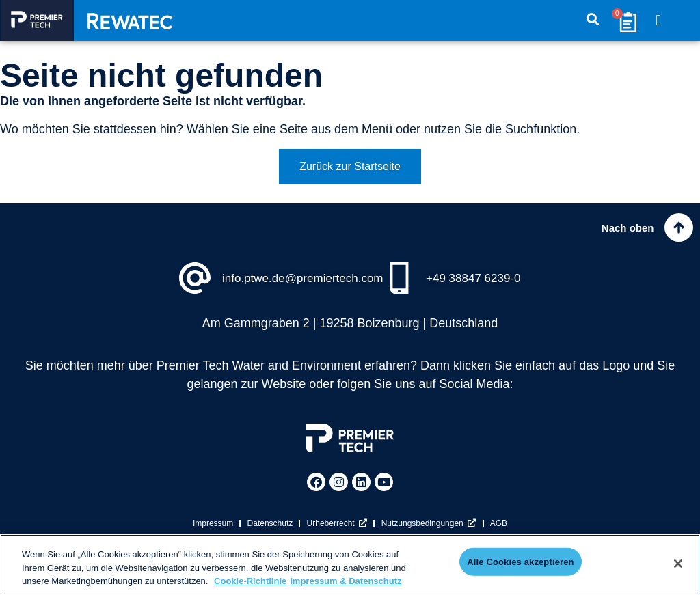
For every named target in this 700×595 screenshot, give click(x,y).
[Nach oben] (676, 230)
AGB (499, 531)
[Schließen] (678, 564)
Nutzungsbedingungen (429, 531)
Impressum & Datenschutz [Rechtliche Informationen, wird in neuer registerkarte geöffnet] (346, 581)
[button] (659, 21)
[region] (350, 565)
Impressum (212, 531)
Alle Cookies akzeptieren (520, 563)
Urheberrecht (337, 531)
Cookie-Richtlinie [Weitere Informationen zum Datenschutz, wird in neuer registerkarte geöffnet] (250, 581)
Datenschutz (270, 531)
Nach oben (622, 230)
